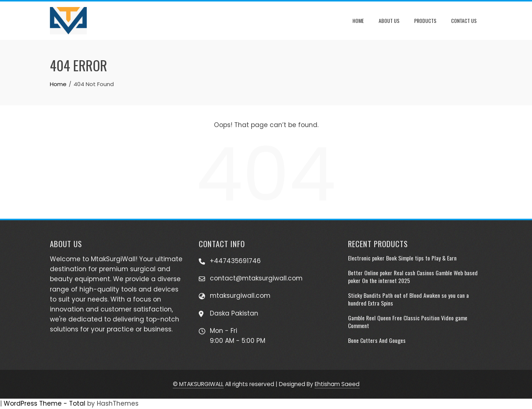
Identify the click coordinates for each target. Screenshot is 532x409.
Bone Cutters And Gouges (377, 340)
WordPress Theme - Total (45, 403)
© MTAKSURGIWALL (198, 384)
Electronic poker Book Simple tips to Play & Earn (402, 258)
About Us (389, 21)
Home (358, 21)
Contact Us (464, 21)
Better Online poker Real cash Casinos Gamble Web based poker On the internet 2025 (413, 276)
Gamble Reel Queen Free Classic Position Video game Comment (408, 321)
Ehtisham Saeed (337, 384)
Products (425, 21)
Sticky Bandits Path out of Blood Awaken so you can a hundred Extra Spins (408, 299)
